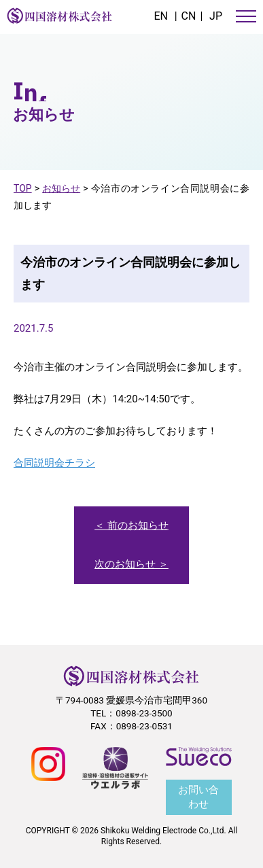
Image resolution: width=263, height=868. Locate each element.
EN (161, 16)
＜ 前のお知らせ (131, 525)
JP (216, 16)
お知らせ (61, 188)
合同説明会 (39, 463)
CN (189, 16)
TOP (23, 188)
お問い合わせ (198, 797)
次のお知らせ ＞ (131, 564)
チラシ (80, 463)
